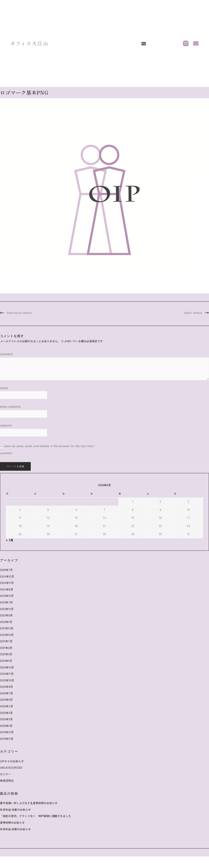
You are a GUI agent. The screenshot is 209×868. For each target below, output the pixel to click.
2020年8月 (6, 687)
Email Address (10, 407)
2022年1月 (6, 622)
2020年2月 (6, 719)
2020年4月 (7, 706)
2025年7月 (6, 570)
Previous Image (19, 313)
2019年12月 (7, 732)
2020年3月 (6, 713)
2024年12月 (7, 576)
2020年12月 (7, 667)
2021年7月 (6, 641)
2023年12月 (7, 596)
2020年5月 (6, 699)
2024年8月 (7, 589)
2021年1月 (6, 661)
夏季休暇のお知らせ (12, 822)
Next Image (193, 313)
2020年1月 (6, 726)
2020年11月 (7, 674)
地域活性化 (7, 780)
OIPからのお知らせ (12, 761)
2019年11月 (7, 739)
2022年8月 (6, 615)
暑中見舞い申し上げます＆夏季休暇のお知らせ (29, 803)
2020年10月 (7, 680)
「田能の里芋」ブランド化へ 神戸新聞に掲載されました (36, 816)
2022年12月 (7, 609)
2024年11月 (7, 583)
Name (4, 388)
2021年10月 (7, 635)
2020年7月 (6, 693)
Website (6, 426)
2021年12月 (7, 628)
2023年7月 (6, 602)
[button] (144, 43)
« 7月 (10, 540)
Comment (7, 354)
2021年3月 (6, 648)
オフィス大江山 (30, 43)
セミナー (5, 774)
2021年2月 (6, 654)
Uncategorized (11, 767)
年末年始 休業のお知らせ (15, 809)
